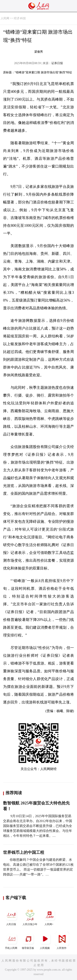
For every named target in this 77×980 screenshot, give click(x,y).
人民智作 (62, 941)
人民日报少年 (30, 917)
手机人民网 (11, 941)
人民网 (5, 18)
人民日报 (11, 917)
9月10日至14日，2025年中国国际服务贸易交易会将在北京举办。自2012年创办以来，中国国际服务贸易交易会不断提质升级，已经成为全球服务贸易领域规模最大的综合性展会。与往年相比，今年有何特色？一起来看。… (38, 826)
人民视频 (45, 941)
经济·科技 (20, 18)
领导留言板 (28, 941)
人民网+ (49, 917)
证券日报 (57, 63)
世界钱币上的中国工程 (24, 852)
